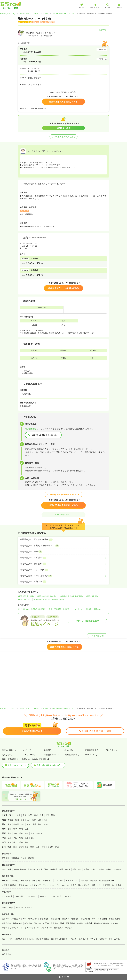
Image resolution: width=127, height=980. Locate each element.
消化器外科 (7, 923)
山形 (47, 815)
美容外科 (6, 919)
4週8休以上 (20, 939)
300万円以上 (7, 896)
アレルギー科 (47, 928)
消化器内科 (44, 919)
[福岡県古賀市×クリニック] (63, 570)
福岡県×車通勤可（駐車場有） (47, 596)
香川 (15, 842)
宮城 (36, 815)
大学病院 (15, 881)
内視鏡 (109, 869)
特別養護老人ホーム (108, 881)
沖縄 (57, 847)
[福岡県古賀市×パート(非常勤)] (63, 576)
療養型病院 (37, 881)
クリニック (75, 609)
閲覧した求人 (8, 755)
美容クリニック (72, 881)
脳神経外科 (18, 923)
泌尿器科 (88, 923)
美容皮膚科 (16, 919)
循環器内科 (55, 919)
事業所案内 (7, 954)
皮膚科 (80, 923)
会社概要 (6, 950)
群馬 (46, 824)
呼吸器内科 (33, 919)
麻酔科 (5, 928)
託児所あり (83, 939)
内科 (24, 919)
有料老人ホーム (25, 885)
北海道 (18, 815)
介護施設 (94, 881)
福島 (53, 815)
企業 (119, 885)
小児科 (46, 923)
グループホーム (62, 885)
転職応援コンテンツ (52, 755)
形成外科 (38, 923)
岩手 (30, 815)
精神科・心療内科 (101, 923)
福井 (34, 820)
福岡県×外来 (65, 596)
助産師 (31, 858)
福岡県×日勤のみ (58, 599)
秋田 (42, 815)
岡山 (15, 838)
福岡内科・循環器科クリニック (64, 14)
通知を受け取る (64, 128)
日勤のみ (97, 609)
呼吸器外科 (102, 919)
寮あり (74, 939)
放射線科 (115, 923)
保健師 (24, 858)
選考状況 (47, 750)
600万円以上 (45, 896)
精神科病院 (48, 881)
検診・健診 (77, 869)
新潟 (17, 820)
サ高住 (74, 885)
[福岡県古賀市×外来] (63, 552)
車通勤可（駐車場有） (39, 609)
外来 (51, 609)
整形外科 (28, 923)
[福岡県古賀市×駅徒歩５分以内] (63, 540)
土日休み (30, 939)
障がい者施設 (84, 885)
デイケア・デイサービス (44, 885)
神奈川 (16, 824)
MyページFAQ (91, 755)
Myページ (27, 750)
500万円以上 (32, 896)
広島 (10, 838)
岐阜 (15, 829)
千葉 (29, 824)
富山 (23, 820)
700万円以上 (57, 896)
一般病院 (6, 881)
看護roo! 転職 (24, 14)
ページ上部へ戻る (63, 515)
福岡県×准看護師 (92, 596)
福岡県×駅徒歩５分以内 (26, 596)
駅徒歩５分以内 (23, 609)
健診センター (97, 885)
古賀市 (45, 14)
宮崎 (44, 847)
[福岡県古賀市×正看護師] (63, 558)
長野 (46, 820)
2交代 (4, 908)
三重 (27, 829)
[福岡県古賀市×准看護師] (63, 564)
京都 (15, 833)
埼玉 (23, 824)
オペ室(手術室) (20, 869)
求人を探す (69, 750)
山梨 (40, 820)
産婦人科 (54, 923)
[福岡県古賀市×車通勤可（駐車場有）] (63, 546)
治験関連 (117, 869)
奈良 (32, 833)
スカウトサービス (30, 755)
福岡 (15, 847)
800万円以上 (70, 896)
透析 (46, 869)
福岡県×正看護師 (78, 596)
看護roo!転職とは (9, 750)
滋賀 (27, 833)
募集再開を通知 (97, 636)
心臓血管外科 (114, 919)
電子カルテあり (115, 939)
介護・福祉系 (65, 869)
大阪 (10, 833)
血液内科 (66, 919)
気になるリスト (113, 750)
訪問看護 (54, 869)
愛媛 (21, 842)
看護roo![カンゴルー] (7, 14)
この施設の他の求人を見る (63, 137)
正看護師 (58, 609)
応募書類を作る (92, 750)
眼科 (62, 923)
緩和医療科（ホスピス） (64, 928)
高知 (27, 842)
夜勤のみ (29, 908)
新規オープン (8, 939)
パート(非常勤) (87, 609)
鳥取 (21, 838)
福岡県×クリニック (25, 599)
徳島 (10, 842)
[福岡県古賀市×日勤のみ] (63, 582)
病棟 (4, 869)
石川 (28, 820)
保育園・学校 (89, 869)
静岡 (21, 829)
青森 (24, 815)
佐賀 (21, 847)
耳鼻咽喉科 (70, 923)
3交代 (11, 908)
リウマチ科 (14, 928)
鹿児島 (50, 847)
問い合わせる (31, 429)
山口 (32, 838)
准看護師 (66, 609)
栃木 (40, 824)
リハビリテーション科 (30, 928)
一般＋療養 (25, 881)
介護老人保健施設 (9, 885)
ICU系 (40, 869)
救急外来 (31, 869)
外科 (94, 919)
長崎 (26, 847)
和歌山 (39, 833)
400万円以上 (20, 896)
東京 (10, 824)
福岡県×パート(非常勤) (42, 599)
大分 (38, 847)
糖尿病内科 (85, 919)
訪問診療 (100, 869)
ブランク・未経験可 (98, 939)
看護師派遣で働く (72, 755)
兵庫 (21, 833)
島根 (27, 838)
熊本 (32, 847)
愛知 (10, 829)
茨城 (34, 824)
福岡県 (36, 14)
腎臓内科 (75, 919)
